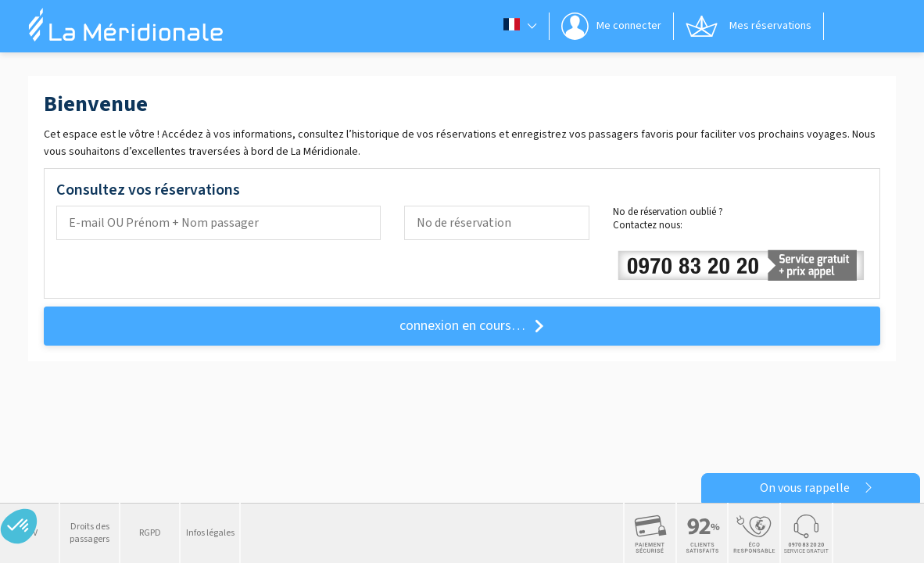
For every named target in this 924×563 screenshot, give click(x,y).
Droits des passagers (90, 533)
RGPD (150, 533)
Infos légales (210, 533)
